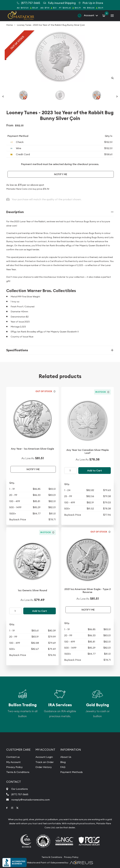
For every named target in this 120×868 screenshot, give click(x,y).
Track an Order (45, 762)
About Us (66, 757)
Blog (63, 762)
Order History (44, 767)
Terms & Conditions (18, 772)
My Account (13, 762)
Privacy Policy (14, 767)
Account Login (44, 757)
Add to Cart (95, 471)
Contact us (13, 757)
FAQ (63, 767)
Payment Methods (71, 772)
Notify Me (61, 174)
